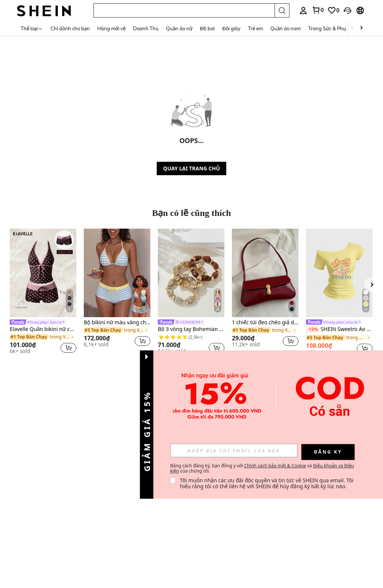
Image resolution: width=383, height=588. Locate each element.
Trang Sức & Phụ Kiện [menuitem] (333, 28)
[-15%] (312, 329)
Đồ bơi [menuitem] (207, 28)
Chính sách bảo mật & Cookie (275, 466)
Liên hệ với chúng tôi (121, 445)
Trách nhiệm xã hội (76, 508)
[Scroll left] (352, 28)
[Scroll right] (361, 28)
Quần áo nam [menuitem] (286, 28)
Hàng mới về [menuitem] (111, 28)
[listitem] (43, 293)
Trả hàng (66, 457)
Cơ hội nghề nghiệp (24, 464)
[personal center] (303, 10)
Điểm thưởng (116, 468)
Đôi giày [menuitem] (231, 28)
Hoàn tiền (67, 465)
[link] (318, 10)
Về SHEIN (22, 445)
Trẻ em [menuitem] (255, 28)
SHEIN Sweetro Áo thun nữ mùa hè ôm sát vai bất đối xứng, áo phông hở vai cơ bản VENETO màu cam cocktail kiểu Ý (339, 329)
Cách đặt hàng (72, 474)
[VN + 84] (210, 513)
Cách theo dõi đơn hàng (76, 485)
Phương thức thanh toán (116, 457)
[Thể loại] (32, 28)
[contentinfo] (287, 552)
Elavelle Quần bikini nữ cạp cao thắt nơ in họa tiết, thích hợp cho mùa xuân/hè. (43, 329)
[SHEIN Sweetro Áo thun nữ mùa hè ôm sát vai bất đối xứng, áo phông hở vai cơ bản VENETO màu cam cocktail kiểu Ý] (339, 273)
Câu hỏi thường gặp (119, 479)
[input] (234, 451)
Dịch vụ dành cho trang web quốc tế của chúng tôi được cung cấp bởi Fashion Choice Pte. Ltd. (81, 556)
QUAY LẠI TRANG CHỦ (191, 168)
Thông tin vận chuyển (71, 445)
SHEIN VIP (68, 516)
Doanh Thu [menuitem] (146, 28)
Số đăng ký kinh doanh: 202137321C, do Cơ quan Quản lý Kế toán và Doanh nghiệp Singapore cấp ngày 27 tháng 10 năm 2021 (88, 582)
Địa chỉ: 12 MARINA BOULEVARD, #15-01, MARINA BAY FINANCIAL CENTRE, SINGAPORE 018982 (81, 569)
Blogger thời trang (29, 453)
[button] (184, 10)
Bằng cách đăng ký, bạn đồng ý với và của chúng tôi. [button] (262, 468)
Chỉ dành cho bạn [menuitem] (70, 28)
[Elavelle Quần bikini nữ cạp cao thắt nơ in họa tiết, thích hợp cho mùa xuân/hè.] (43, 273)
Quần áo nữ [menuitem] (179, 28)
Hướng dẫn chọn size (74, 496)
